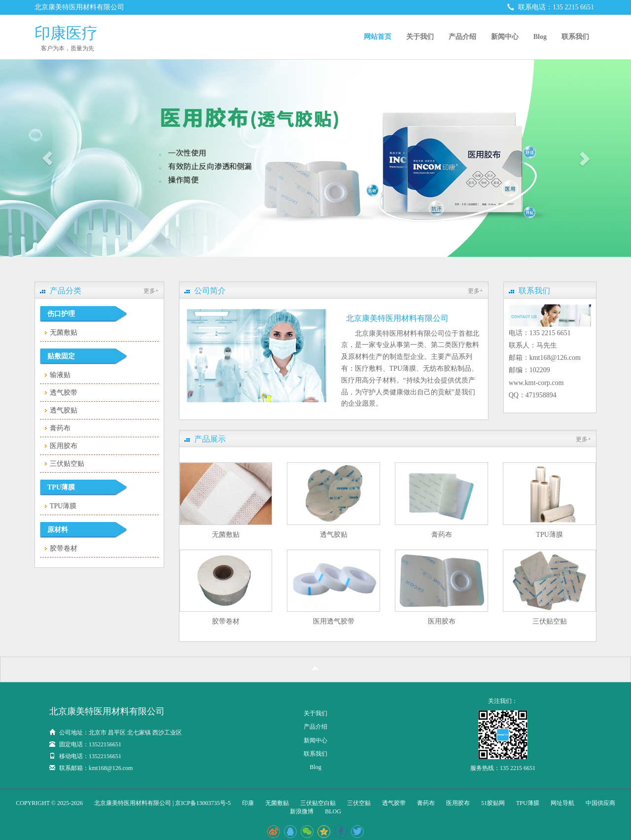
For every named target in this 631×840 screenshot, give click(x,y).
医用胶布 (64, 446)
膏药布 (60, 428)
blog (333, 811)
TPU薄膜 (63, 506)
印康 (248, 803)
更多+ (151, 291)
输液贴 (60, 375)
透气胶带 (64, 393)
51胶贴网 (493, 803)
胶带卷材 (64, 548)
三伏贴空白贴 (318, 803)
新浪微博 (302, 811)
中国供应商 (600, 803)
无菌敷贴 (64, 332)
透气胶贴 (64, 410)
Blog (540, 37)
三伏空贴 (359, 803)
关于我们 (420, 37)
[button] (47, 158)
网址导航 (562, 803)
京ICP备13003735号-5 (203, 803)
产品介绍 (462, 37)
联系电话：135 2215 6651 (551, 7)
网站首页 (378, 37)
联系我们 (575, 37)
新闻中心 (505, 37)
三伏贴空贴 (67, 464)
